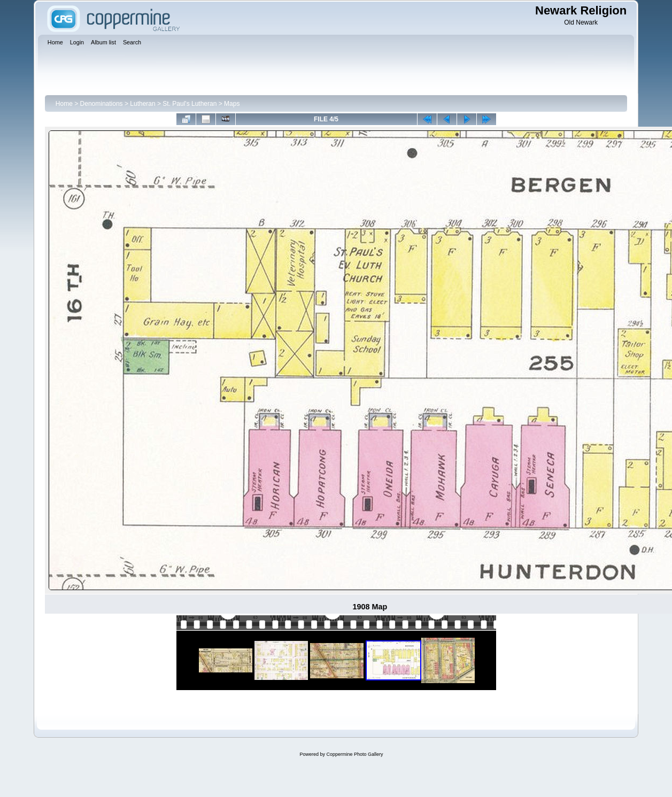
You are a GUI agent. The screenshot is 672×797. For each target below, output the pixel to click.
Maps (232, 104)
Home (64, 104)
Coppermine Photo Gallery (354, 754)
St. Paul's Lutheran (190, 104)
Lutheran (142, 104)
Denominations (102, 104)
